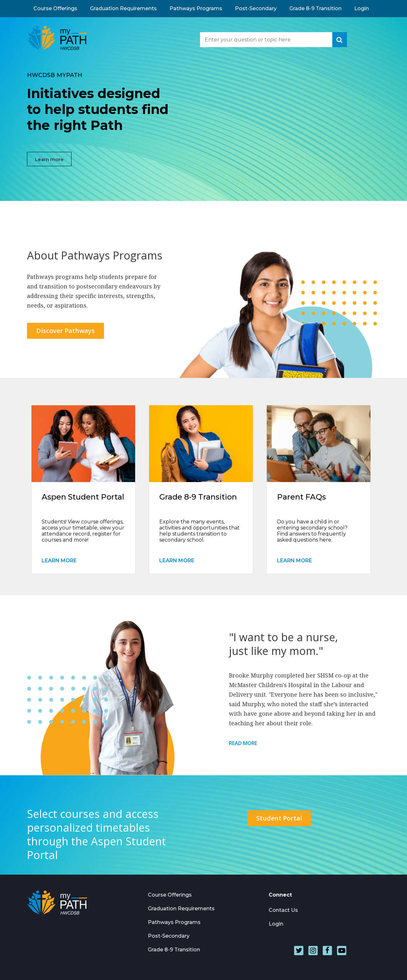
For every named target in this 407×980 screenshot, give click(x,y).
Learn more (49, 159)
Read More (243, 743)
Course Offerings (55, 8)
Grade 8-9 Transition (315, 8)
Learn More (59, 561)
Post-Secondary (256, 8)
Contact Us (283, 910)
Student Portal (279, 818)
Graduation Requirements (123, 8)
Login (362, 8)
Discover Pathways (66, 331)
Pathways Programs (196, 8)
